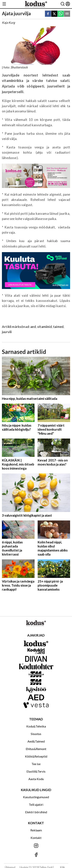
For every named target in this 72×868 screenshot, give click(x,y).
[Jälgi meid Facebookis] (36, 855)
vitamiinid (45, 327)
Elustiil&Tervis (36, 771)
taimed (58, 327)
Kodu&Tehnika (36, 726)
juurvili (7, 332)
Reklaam (36, 830)
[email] (67, 14)
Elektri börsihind (36, 812)
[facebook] (48, 14)
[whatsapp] (61, 14)
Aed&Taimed (36, 741)
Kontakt (36, 838)
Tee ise (36, 764)
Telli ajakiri (36, 804)
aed (33, 327)
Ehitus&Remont (36, 749)
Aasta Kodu (36, 779)
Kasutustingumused (36, 797)
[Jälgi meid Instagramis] (36, 846)
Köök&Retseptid (36, 756)
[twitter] (54, 14)
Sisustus (36, 734)
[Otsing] (63, 4)
